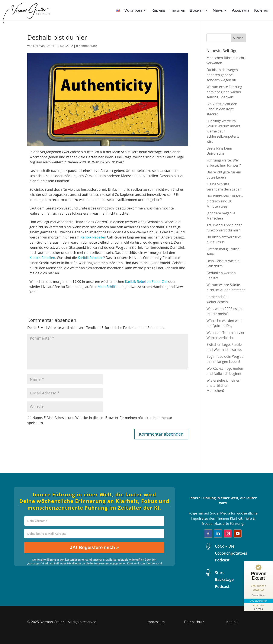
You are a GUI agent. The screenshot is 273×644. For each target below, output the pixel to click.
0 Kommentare (86, 46)
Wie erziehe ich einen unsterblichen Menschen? (223, 385)
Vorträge (133, 10)
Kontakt (262, 10)
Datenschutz (194, 622)
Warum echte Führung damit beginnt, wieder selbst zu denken (224, 92)
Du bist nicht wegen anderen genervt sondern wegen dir (222, 75)
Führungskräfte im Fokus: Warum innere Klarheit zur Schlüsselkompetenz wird (223, 131)
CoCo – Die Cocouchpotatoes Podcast (231, 553)
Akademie (241, 10)
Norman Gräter (44, 46)
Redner (158, 10)
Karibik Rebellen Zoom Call (146, 282)
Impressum (156, 622)
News (218, 10)
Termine (177, 10)
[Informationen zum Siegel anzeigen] (258, 607)
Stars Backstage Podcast (224, 579)
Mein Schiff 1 (108, 287)
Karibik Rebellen (93, 237)
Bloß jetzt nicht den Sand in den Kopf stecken (222, 109)
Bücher (197, 10)
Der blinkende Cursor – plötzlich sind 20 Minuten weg (225, 201)
